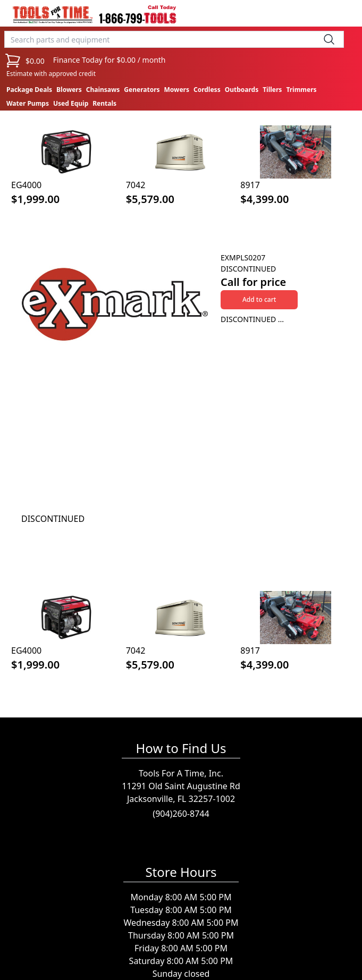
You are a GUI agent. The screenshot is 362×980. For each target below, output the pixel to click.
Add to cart (259, 299)
